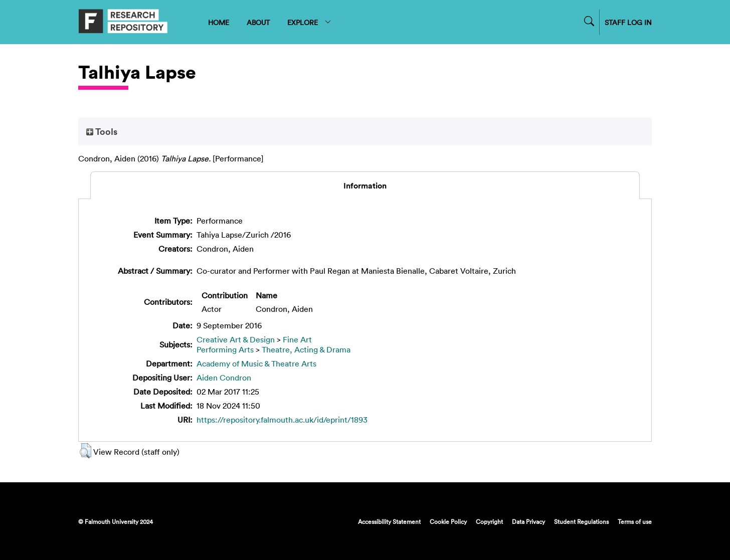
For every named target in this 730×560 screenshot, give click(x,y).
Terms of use (635, 521)
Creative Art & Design (236, 339)
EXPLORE (310, 22)
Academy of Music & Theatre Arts (256, 363)
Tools (102, 131)
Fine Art (297, 339)
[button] (85, 451)
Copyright (489, 521)
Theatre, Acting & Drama (306, 349)
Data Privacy (528, 521)
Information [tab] (365, 185)
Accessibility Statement (389, 521)
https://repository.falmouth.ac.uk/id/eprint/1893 (282, 420)
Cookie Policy (448, 521)
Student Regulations (581, 521)
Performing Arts (225, 349)
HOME (219, 22)
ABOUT (258, 22)
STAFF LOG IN (628, 22)
